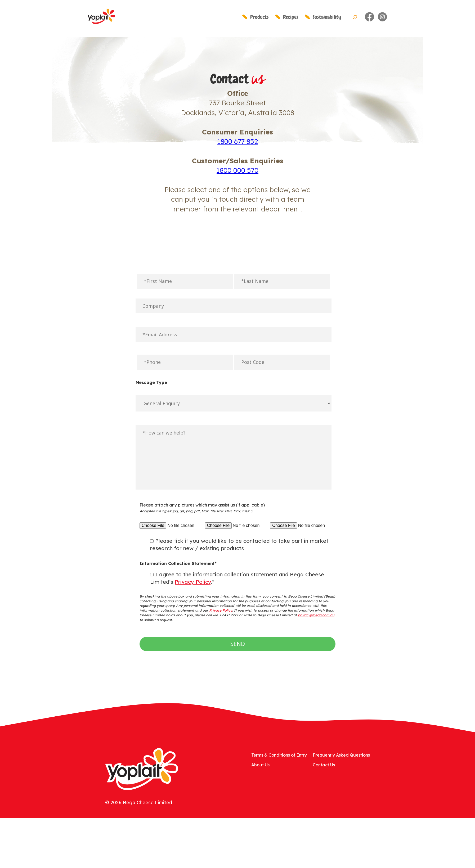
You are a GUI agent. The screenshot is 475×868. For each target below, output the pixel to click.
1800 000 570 (238, 170)
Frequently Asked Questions (341, 755)
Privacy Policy (193, 582)
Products (259, 17)
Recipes (291, 17)
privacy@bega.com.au (316, 615)
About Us (260, 765)
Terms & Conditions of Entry (279, 755)
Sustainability (327, 17)
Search (355, 17)
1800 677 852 (238, 141)
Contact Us (324, 765)
